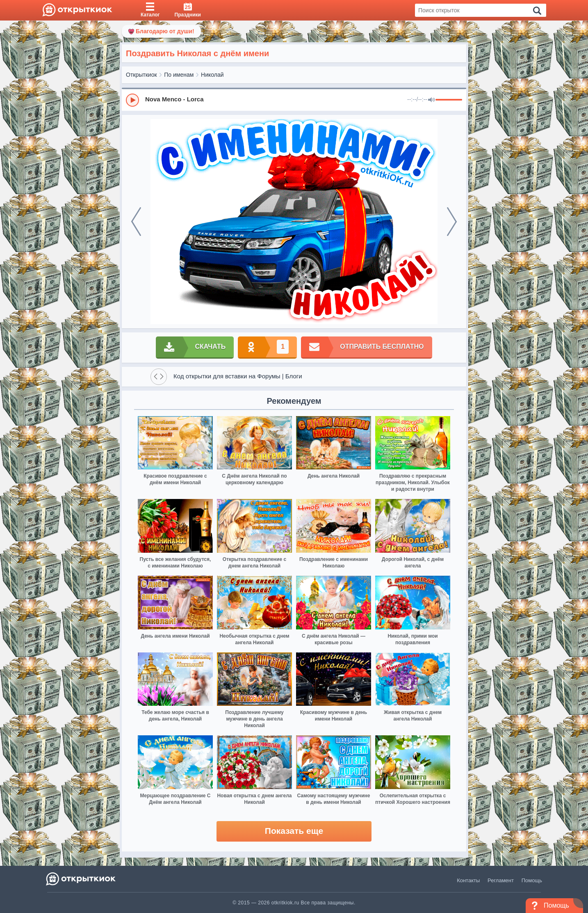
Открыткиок (141, 75)
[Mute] (431, 100)
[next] (452, 222)
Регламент (501, 880)
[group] (294, 100)
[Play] (132, 100)
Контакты (468, 880)
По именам (179, 75)
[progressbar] (449, 100)
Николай (212, 75)
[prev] (136, 222)
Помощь (532, 880)
